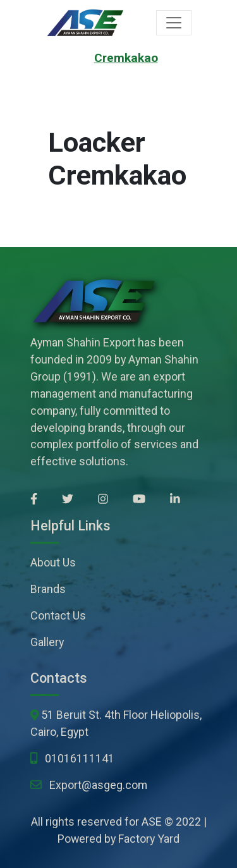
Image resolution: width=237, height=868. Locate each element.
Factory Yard (149, 839)
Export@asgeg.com (98, 785)
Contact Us (58, 615)
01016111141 (80, 758)
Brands (48, 589)
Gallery (47, 642)
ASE (152, 822)
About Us (53, 562)
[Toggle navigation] (174, 23)
